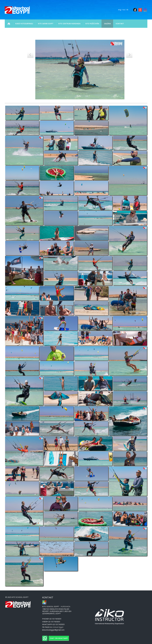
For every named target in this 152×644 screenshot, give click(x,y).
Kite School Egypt (56, 627)
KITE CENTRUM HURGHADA (69, 24)
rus (124, 10)
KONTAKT (120, 24)
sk (127, 10)
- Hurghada (56, 606)
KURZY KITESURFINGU (24, 24)
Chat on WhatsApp (59, 638)
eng (120, 10)
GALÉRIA (107, 24)
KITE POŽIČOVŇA (92, 24)
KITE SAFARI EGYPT (46, 24)
